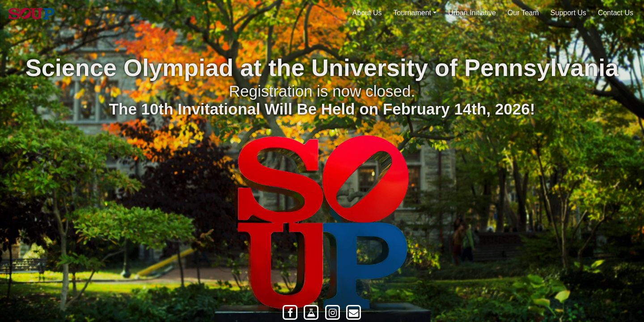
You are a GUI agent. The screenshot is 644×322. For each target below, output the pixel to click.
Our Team (523, 13)
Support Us (568, 13)
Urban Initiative (472, 13)
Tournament (413, 13)
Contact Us (616, 13)
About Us (367, 13)
